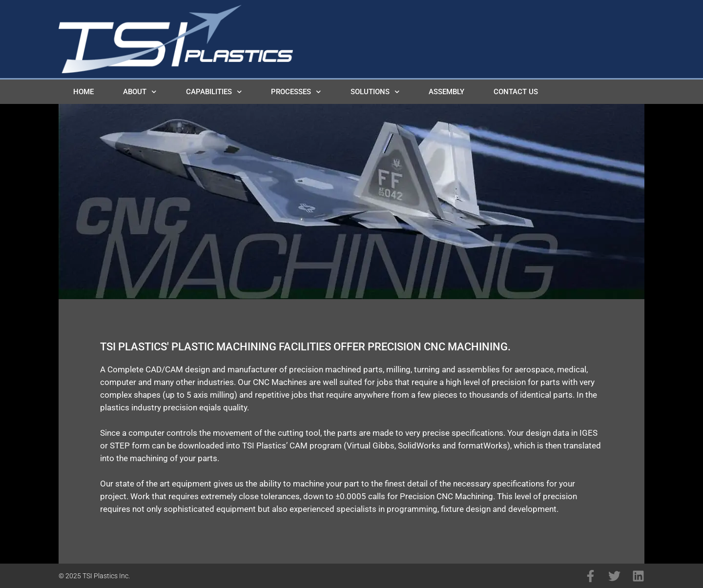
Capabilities (214, 92)
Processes (296, 92)
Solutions (375, 92)
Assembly (446, 92)
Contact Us (516, 92)
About (140, 92)
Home (83, 92)
